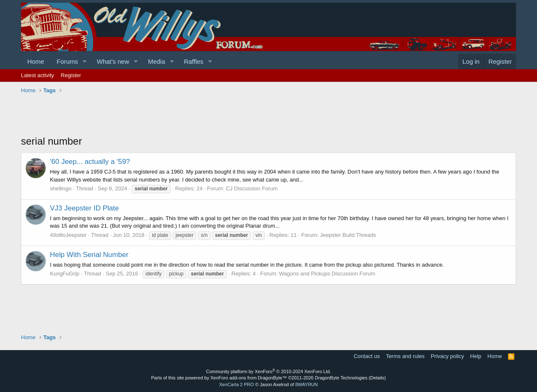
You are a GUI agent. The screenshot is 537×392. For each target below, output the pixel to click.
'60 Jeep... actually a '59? (90, 162)
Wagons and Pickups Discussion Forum (327, 274)
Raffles (193, 61)
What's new (113, 61)
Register (71, 75)
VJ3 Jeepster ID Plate (84, 208)
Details (377, 378)
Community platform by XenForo (268, 371)
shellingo (61, 188)
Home (36, 61)
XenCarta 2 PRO (237, 384)
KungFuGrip (65, 274)
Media (157, 61)
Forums (67, 61)
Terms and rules (405, 356)
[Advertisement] (174, 115)
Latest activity (38, 75)
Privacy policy (447, 356)
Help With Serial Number (89, 255)
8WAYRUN (307, 384)
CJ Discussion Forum (252, 188)
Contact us (367, 356)
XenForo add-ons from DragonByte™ (249, 378)
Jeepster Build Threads (348, 235)
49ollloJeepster (68, 235)
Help (476, 356)
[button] (85, 61)
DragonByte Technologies (341, 378)
